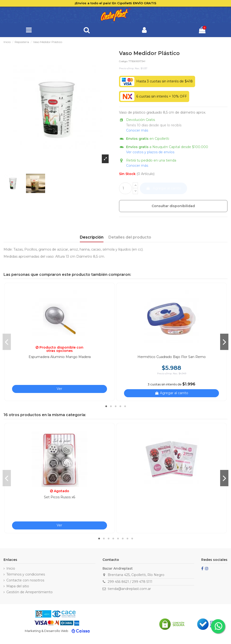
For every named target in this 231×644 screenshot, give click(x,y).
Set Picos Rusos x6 (60, 497)
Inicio (11, 568)
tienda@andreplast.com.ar (129, 589)
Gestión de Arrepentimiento (30, 592)
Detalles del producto (130, 237)
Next (224, 342)
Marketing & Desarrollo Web (47, 631)
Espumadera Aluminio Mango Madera (60, 357)
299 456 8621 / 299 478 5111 (130, 582)
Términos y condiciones (26, 574)
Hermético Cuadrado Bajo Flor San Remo (172, 357)
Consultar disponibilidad (173, 206)
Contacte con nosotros (25, 580)
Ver (59, 389)
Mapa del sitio (18, 586)
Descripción (92, 237)
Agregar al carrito (164, 188)
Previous (7, 342)
